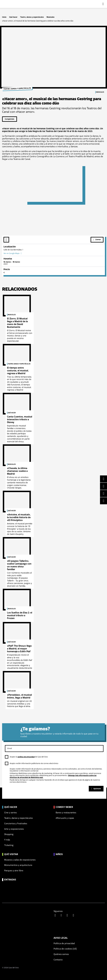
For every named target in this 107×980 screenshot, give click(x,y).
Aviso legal (61, 938)
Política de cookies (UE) (65, 949)
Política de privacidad (64, 943)
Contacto (58, 960)
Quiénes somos (61, 954)
